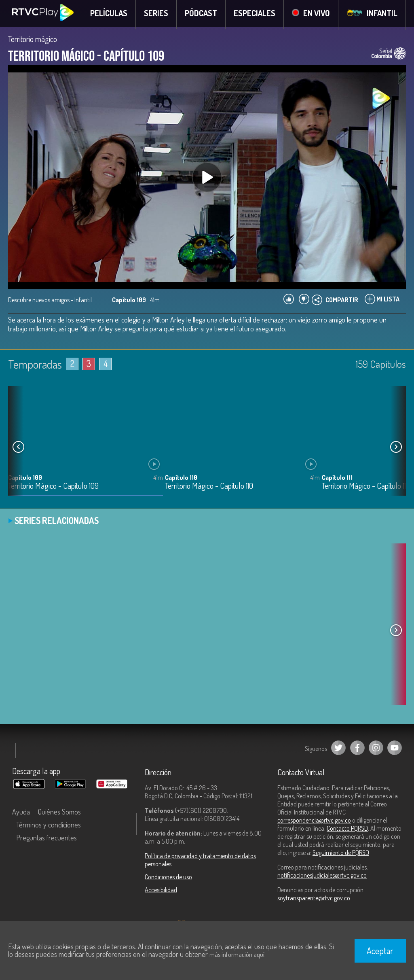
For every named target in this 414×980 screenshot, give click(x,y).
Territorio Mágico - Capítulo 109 (53, 488)
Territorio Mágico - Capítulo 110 (209, 488)
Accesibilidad (161, 892)
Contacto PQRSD (347, 830)
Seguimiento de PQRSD (341, 855)
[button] (396, 449)
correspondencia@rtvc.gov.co (314, 822)
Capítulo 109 (25, 479)
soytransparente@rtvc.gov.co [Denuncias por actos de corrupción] (314, 900)
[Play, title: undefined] (207, 180)
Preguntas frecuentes (46, 840)
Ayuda (21, 814)
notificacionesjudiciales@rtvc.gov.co (322, 877)
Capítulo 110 (181, 479)
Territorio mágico (33, 41)
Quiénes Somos (59, 814)
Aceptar (380, 950)
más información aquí (237, 955)
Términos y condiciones (49, 827)
